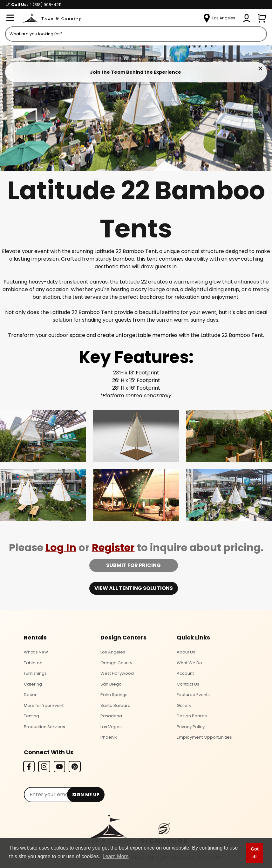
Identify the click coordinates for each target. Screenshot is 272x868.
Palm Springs (114, 695)
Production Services (44, 727)
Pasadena (111, 716)
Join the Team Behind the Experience (136, 72)
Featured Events (193, 695)
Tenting (31, 716)
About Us (186, 652)
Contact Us (188, 684)
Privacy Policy (191, 727)
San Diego (111, 684)
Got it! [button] (255, 853)
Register (113, 547)
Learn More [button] (116, 856)
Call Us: (34, 5)
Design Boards (192, 716)
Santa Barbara (116, 705)
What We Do (189, 663)
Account (185, 673)
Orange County (116, 663)
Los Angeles (113, 652)
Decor (30, 695)
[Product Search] (136, 34)
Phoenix (109, 737)
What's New (36, 652)
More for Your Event (44, 705)
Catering (33, 684)
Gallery (184, 705)
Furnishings (35, 673)
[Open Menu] (10, 18)
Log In (61, 547)
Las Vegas (111, 727)
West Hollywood (117, 673)
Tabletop (33, 663)
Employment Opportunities (204, 737)
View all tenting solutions (134, 588)
